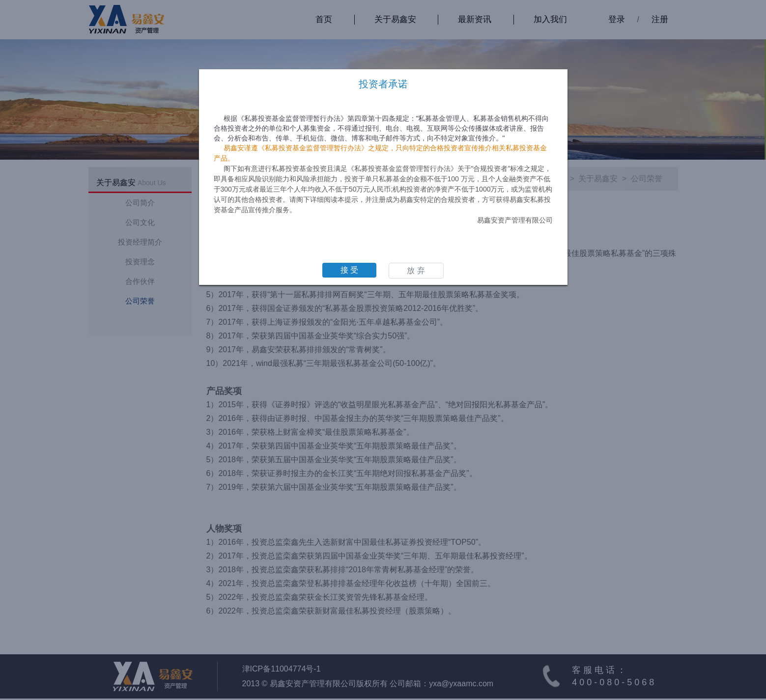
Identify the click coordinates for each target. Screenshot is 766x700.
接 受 (349, 270)
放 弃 (416, 270)
